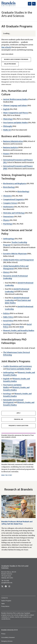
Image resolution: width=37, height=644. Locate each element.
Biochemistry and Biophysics (15, 184)
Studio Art (7, 130)
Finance (6, 154)
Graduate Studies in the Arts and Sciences (17, 14)
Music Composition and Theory (16, 113)
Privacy (3, 634)
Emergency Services (7, 641)
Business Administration (13, 141)
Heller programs (10, 64)
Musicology (8, 119)
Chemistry (7, 196)
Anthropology (9, 239)
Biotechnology (9, 187)
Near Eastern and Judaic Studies (15, 123)
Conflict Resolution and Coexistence (17, 366)
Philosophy (8, 126)
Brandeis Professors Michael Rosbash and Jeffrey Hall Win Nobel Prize (17, 523)
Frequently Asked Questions (18, 426)
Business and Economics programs (16, 59)
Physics (6, 220)
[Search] (34, 4)
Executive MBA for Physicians (15, 254)
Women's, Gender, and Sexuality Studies (19, 331)
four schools (6, 47)
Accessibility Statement (8, 638)
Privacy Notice (5, 606)
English (6, 109)
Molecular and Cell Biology (14, 213)
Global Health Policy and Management (18, 260)
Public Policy (8, 317)
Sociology (7, 324)
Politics (6, 313)
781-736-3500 (5, 581)
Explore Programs (6, 601)
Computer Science (10, 203)
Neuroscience (8, 217)
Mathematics (8, 207)
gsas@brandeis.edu (7, 583)
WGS (21, 327)
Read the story (7, 475)
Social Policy (8, 321)
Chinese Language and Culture (15, 106)
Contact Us (5, 598)
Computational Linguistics (14, 199)
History (6, 272)
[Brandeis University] (8, 4)
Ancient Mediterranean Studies (15, 99)
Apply (18, 413)
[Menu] (30, 4)
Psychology (8, 224)
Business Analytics (11, 148)
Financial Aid (18, 419)
